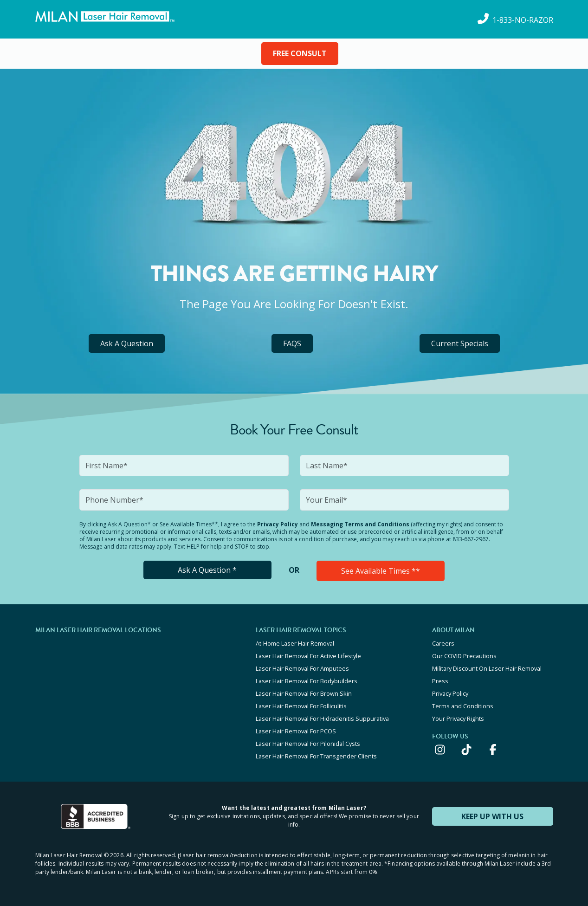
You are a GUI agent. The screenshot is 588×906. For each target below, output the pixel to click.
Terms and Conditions (463, 706)
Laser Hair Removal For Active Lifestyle (308, 656)
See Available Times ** (381, 571)
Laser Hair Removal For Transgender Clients (316, 756)
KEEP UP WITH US (492, 816)
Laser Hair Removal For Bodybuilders (307, 681)
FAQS (292, 343)
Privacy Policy (278, 524)
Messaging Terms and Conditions (360, 524)
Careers (443, 643)
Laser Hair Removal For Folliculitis (301, 706)
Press (440, 681)
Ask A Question (127, 343)
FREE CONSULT (300, 53)
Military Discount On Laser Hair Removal (487, 668)
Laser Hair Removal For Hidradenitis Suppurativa (322, 718)
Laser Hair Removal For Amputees (302, 668)
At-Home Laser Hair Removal (295, 643)
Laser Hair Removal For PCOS (296, 731)
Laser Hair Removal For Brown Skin (304, 693)
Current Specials (460, 343)
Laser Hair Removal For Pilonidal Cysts (308, 744)
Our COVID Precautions (464, 656)
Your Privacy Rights (458, 718)
